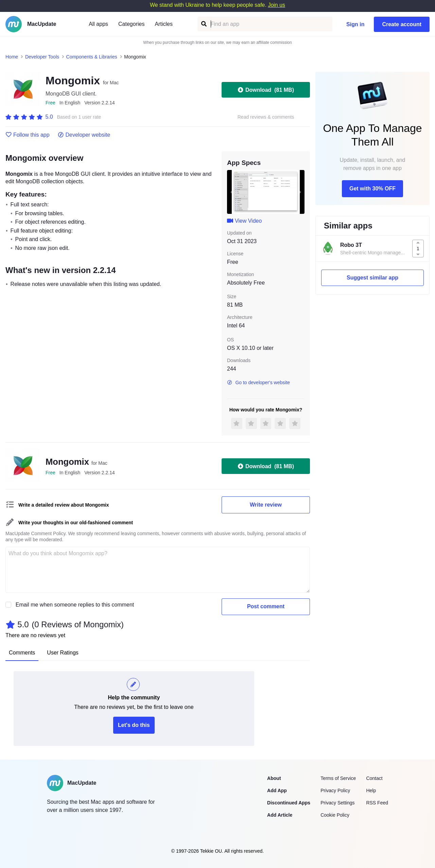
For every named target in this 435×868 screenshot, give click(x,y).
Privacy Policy (335, 790)
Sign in (355, 24)
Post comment (266, 606)
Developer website (84, 135)
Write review (266, 505)
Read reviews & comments (266, 117)
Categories (131, 24)
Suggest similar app (372, 278)
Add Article (280, 815)
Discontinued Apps (289, 803)
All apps (98, 24)
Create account (402, 24)
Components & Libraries (92, 57)
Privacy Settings (337, 803)
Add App (277, 790)
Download (266, 90)
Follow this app (28, 135)
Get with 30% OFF (372, 189)
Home (12, 57)
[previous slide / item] (232, 192)
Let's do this (134, 725)
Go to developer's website (258, 382)
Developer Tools (42, 57)
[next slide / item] (300, 192)
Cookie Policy (335, 815)
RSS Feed (377, 803)
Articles (163, 24)
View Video (244, 221)
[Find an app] (203, 24)
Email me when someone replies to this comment (75, 605)
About (274, 778)
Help (371, 790)
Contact (374, 778)
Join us (276, 5)
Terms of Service (338, 778)
